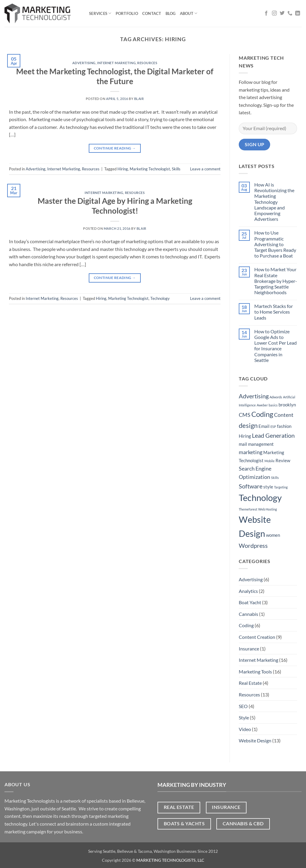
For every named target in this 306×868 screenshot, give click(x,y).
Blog (171, 13)
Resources (147, 63)
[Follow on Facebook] (266, 13)
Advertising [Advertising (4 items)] (254, 396)
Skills (176, 169)
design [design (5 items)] (248, 425)
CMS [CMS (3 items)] (245, 415)
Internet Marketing (116, 63)
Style (244, 717)
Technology (160, 298)
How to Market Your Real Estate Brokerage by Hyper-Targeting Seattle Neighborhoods (276, 281)
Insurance (249, 649)
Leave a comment (205, 169)
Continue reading (115, 148)
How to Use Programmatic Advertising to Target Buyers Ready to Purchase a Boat (275, 244)
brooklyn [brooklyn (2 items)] (287, 405)
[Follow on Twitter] (282, 13)
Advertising (84, 63)
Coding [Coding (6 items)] (262, 414)
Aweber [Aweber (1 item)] (262, 405)
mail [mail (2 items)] (243, 444)
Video (245, 729)
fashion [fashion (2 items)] (284, 426)
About (189, 13)
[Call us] (290, 13)
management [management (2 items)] (261, 444)
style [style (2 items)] (268, 487)
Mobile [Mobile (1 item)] (270, 461)
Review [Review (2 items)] (283, 460)
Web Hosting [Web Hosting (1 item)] (268, 509)
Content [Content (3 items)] (284, 415)
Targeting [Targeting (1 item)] (281, 487)
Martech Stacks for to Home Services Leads (274, 312)
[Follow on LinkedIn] (298, 13)
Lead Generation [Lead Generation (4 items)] (273, 435)
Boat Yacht (250, 602)
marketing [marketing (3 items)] (251, 452)
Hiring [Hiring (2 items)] (245, 436)
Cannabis (248, 614)
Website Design (255, 740)
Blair (139, 99)
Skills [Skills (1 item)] (275, 478)
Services (100, 13)
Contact (152, 13)
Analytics (248, 591)
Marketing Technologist (150, 169)
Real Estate (250, 683)
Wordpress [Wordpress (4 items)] (253, 545)
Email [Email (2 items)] (264, 426)
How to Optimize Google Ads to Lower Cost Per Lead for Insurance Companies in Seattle (276, 346)
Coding (246, 625)
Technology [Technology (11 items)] (260, 498)
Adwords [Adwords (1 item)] (276, 397)
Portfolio (127, 13)
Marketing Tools (255, 672)
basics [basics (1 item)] (273, 405)
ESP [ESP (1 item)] (273, 427)
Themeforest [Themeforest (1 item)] (248, 509)
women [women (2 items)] (273, 535)
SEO (243, 706)
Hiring (123, 169)
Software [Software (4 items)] (251, 486)
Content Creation (257, 637)
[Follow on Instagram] (274, 13)
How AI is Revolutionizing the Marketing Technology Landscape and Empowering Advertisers (274, 202)
